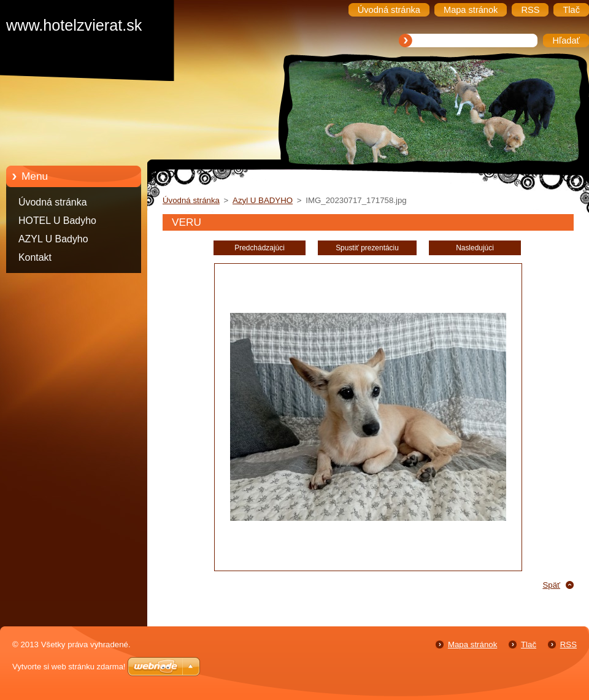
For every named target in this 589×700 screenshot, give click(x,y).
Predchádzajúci (260, 248)
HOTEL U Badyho (57, 221)
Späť (551, 585)
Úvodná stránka (53, 202)
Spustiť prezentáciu (367, 248)
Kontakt (35, 257)
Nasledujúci (475, 248)
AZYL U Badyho (53, 239)
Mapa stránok (472, 644)
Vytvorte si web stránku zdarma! (69, 667)
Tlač (529, 644)
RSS (568, 644)
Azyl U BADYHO (263, 200)
